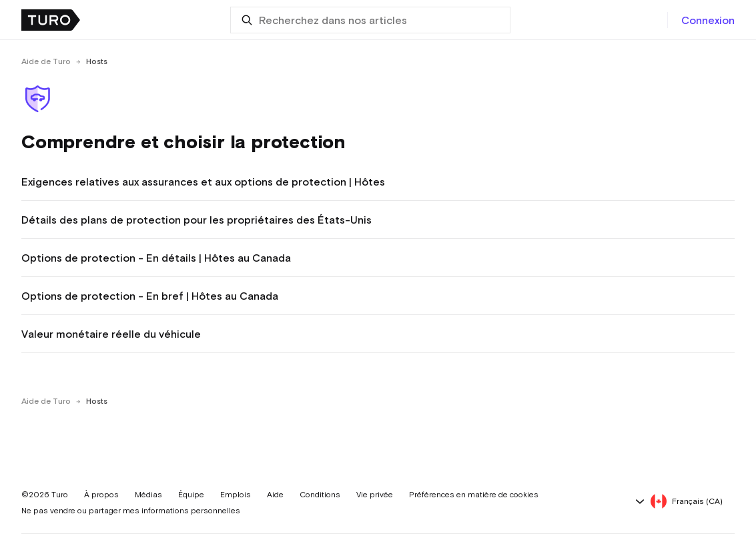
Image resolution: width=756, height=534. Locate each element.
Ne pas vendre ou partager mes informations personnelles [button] (131, 511)
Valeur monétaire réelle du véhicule (111, 334)
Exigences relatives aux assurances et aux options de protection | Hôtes (203, 182)
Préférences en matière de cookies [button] (474, 495)
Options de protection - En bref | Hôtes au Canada (150, 296)
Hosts (97, 61)
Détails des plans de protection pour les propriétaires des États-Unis (197, 220)
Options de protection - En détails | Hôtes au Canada (156, 258)
